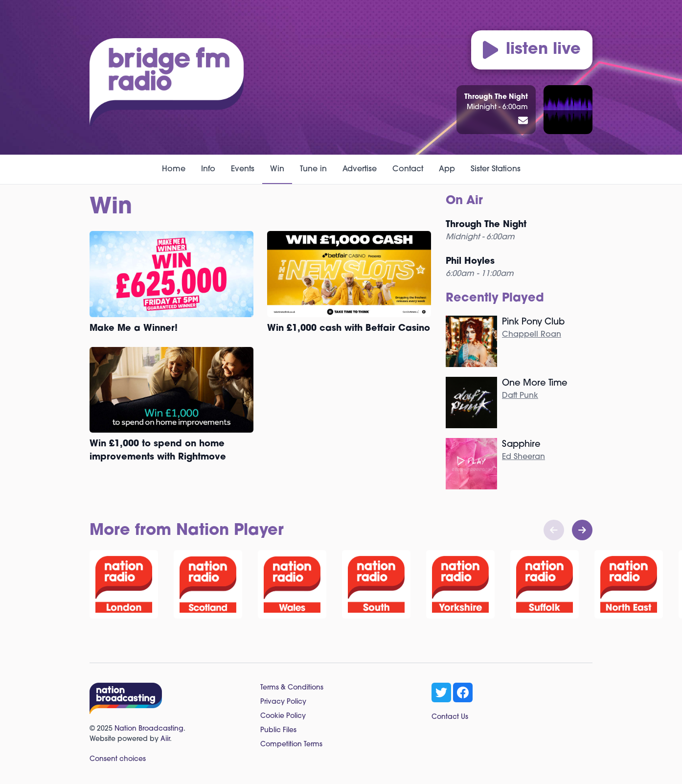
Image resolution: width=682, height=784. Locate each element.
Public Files (278, 730)
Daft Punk (520, 396)
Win (277, 169)
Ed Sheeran (523, 457)
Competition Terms (291, 745)
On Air (464, 201)
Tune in (313, 169)
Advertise (360, 169)
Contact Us (450, 717)
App (447, 169)
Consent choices (118, 759)
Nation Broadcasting (149, 729)
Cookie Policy (283, 716)
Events (243, 169)
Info (208, 169)
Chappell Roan (532, 335)
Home (174, 169)
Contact (408, 169)
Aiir (165, 739)
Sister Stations (496, 169)
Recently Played (495, 299)
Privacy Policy (283, 702)
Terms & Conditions (292, 688)
